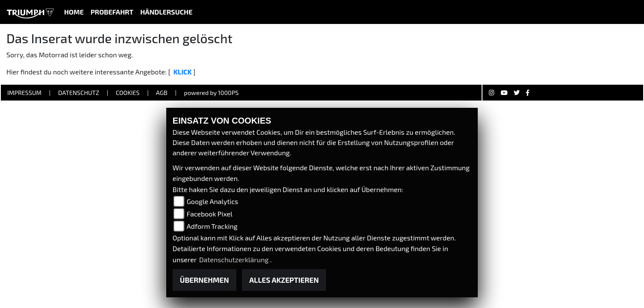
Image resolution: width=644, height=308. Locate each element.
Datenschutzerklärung (235, 259)
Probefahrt (112, 12)
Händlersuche (166, 12)
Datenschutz (79, 93)
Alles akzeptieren (284, 280)
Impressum (24, 93)
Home (74, 12)
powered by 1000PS (212, 93)
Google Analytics (213, 201)
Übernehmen (204, 280)
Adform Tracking (212, 226)
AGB (162, 93)
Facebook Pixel (210, 214)
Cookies (128, 93)
